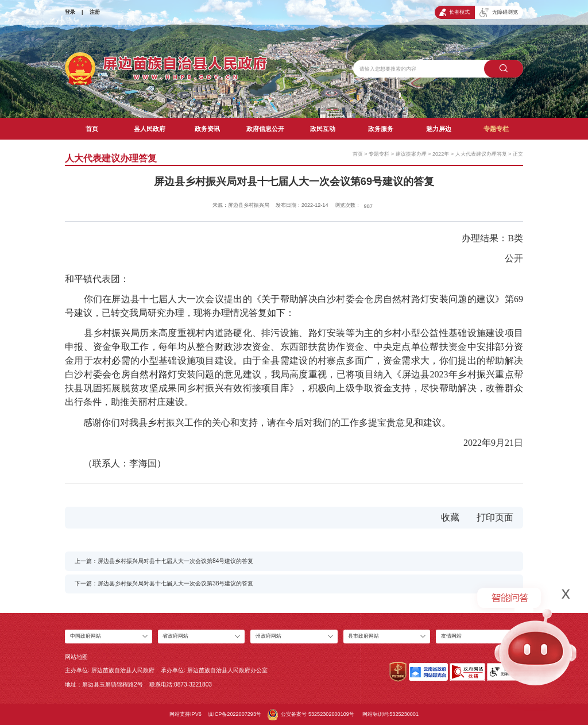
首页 (92, 129)
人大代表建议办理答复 (481, 154)
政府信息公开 (265, 129)
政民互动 (323, 129)
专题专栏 (496, 129)
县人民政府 (150, 129)
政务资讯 (207, 129)
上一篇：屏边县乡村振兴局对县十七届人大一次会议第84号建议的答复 (164, 561)
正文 (518, 154)
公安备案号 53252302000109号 (311, 715)
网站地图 (76, 657)
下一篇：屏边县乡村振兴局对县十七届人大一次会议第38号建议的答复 (164, 583)
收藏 (450, 517)
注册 (95, 12)
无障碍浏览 (499, 13)
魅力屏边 (439, 129)
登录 (70, 12)
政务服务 (381, 129)
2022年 (441, 154)
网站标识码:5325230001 (390, 714)
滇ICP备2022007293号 (235, 714)
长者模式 (454, 12)
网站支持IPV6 (185, 714)
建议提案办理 (411, 154)
